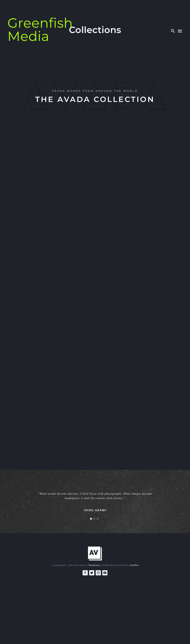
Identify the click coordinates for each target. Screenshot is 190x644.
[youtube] (105, 573)
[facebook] (85, 573)
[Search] (173, 31)
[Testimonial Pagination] (91, 519)
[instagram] (98, 573)
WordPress (134, 565)
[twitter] (92, 573)
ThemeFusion (94, 565)
